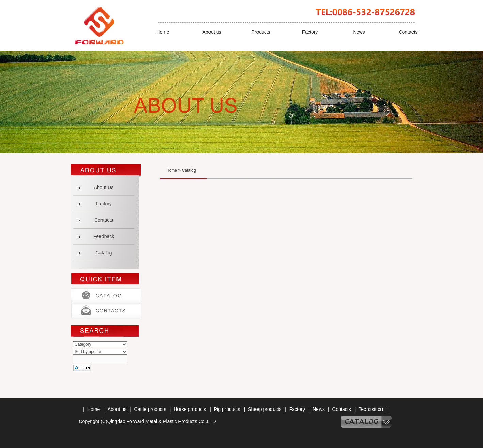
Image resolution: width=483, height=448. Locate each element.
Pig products (227, 409)
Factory (310, 32)
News (359, 32)
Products (261, 32)
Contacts (408, 32)
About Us (104, 187)
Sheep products (265, 409)
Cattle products (150, 409)
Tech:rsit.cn (371, 409)
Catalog (104, 253)
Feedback (104, 236)
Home (163, 32)
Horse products (190, 409)
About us (212, 32)
